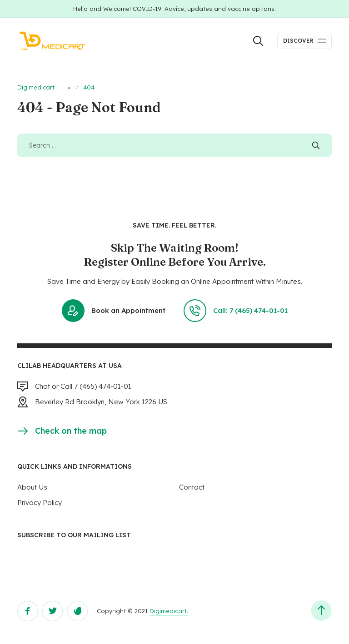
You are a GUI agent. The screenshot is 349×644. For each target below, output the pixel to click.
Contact (192, 487)
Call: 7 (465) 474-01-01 (236, 311)
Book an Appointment (114, 311)
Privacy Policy (40, 503)
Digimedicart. (169, 611)
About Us (32, 487)
